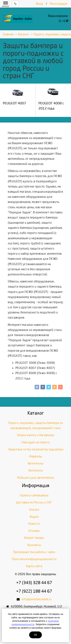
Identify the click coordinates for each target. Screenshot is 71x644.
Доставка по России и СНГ (34, 502)
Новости (34, 524)
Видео (34, 517)
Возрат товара (34, 538)
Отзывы (34, 531)
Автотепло (35, 470)
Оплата (34, 510)
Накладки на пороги (36, 442)
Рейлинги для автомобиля (35, 478)
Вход (40, 4)
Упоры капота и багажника (35, 435)
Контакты (34, 545)
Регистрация (58, 4)
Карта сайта (34, 566)
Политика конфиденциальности (34, 559)
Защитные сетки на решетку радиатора (36, 449)
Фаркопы (36, 456)
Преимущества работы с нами (34, 552)
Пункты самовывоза (34, 495)
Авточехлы (35, 463)
